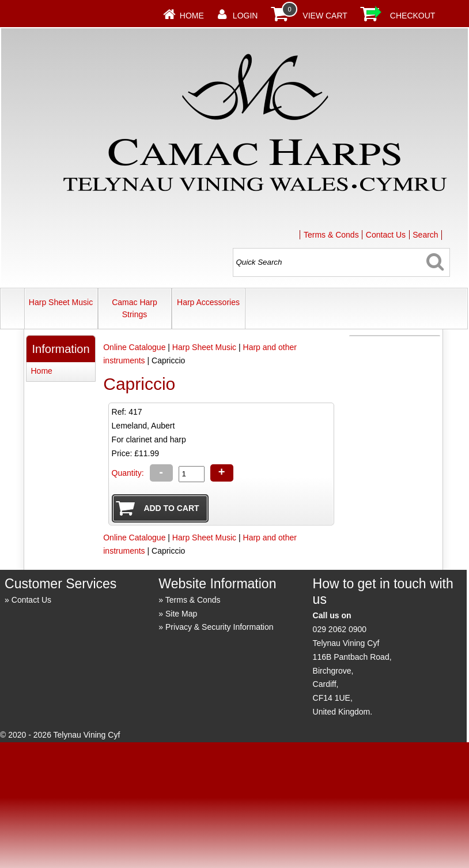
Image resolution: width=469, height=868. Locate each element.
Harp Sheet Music (61, 302)
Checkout (413, 16)
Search (425, 235)
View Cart (325, 16)
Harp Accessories (208, 302)
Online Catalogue (134, 347)
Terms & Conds (331, 235)
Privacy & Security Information (220, 627)
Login (245, 16)
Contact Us (386, 235)
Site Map (181, 614)
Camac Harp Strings (135, 308)
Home (192, 16)
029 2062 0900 (340, 629)
